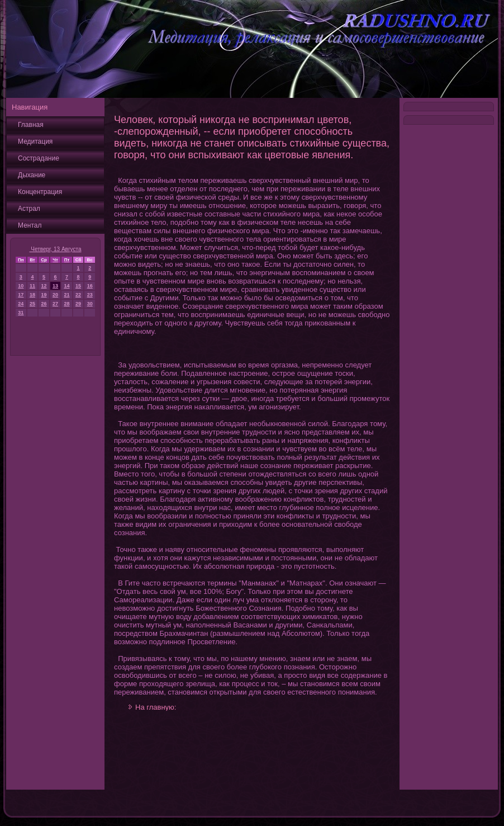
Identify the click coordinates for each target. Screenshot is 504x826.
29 (78, 304)
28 (66, 304)
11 (32, 286)
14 (66, 286)
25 (32, 304)
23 (90, 295)
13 (55, 286)
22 (78, 295)
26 (44, 304)
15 (78, 286)
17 (21, 295)
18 (32, 295)
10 (21, 286)
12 (44, 286)
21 (66, 295)
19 (44, 295)
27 (55, 304)
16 (90, 286)
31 (21, 313)
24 (21, 304)
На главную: (156, 707)
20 (55, 295)
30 (90, 304)
